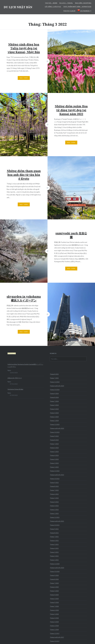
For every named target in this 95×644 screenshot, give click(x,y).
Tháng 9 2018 (54, 602)
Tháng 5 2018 (54, 614)
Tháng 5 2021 (54, 544)
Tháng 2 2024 (54, 417)
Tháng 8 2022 (54, 486)
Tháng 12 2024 (55, 382)
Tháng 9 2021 (54, 529)
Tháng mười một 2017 (57, 637)
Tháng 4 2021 (54, 548)
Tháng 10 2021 (55, 525)
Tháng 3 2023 (54, 459)
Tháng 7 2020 (54, 583)
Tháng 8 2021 (54, 533)
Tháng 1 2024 (54, 421)
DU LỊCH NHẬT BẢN (18, 7)
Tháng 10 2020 (55, 571)
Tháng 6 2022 (54, 494)
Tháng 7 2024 (54, 401)
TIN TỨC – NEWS (51, 3)
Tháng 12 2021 (55, 517)
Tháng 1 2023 (54, 467)
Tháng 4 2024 (54, 409)
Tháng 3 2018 (54, 622)
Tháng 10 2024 (55, 390)
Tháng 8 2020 (54, 579)
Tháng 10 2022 (55, 479)
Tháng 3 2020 (54, 599)
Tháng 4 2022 (54, 502)
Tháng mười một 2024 (57, 386)
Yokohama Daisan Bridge (15, 389)
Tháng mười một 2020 (57, 568)
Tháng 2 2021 (54, 556)
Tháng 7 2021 (54, 537)
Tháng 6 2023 (54, 448)
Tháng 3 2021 (54, 552)
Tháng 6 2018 (54, 610)
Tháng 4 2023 (54, 455)
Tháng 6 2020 (54, 587)
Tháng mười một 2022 (57, 475)
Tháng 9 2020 (54, 575)
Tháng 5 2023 (54, 452)
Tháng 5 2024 (54, 405)
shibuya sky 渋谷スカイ (15, 378)
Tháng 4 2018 (54, 618)
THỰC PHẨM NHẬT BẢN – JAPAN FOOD (77, 7)
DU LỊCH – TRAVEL (66, 3)
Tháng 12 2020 (55, 564)
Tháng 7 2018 (54, 606)
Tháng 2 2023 (54, 463)
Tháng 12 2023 (55, 424)
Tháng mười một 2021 (57, 521)
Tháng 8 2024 (54, 397)
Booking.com (12, 353)
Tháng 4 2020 (54, 595)
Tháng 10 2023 (55, 432)
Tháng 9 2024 (54, 393)
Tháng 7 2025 (54, 378)
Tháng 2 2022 (54, 510)
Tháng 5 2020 (54, 591)
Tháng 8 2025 (54, 374)
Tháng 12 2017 (55, 633)
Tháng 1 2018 (54, 630)
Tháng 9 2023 (54, 436)
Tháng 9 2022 (54, 483)
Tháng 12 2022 (55, 471)
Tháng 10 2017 (55, 641)
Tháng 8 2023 (54, 440)
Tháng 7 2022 (54, 490)
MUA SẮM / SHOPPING (83, 3)
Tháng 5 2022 (54, 498)
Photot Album (69, 11)
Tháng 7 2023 (54, 444)
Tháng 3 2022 (54, 506)
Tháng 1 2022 (54, 513)
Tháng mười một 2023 (57, 428)
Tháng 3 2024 (54, 413)
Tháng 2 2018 (54, 626)
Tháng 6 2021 (54, 541)
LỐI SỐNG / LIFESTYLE (53, 7)
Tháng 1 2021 (54, 560)
